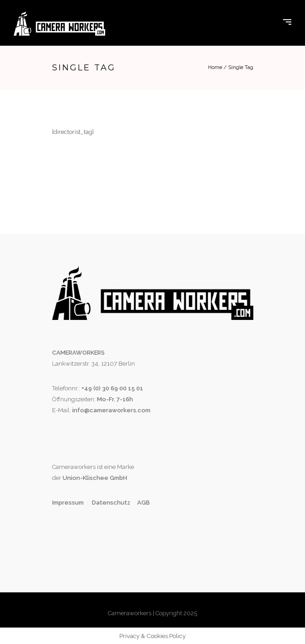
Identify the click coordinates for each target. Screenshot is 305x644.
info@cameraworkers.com (111, 410)
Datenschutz (111, 503)
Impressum (69, 503)
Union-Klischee (85, 478)
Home (215, 67)
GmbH (118, 478)
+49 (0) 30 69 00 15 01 (112, 388)
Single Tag (241, 67)
